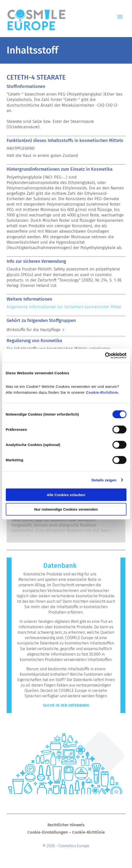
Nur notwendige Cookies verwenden (66, 509)
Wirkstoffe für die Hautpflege (34, 330)
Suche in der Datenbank (66, 705)
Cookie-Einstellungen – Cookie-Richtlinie (66, 833)
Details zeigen (104, 480)
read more (21, 536)
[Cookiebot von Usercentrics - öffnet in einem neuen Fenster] (105, 356)
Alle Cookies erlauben (66, 495)
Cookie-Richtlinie (102, 392)
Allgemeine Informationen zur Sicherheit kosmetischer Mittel (64, 307)
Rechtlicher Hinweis (66, 825)
